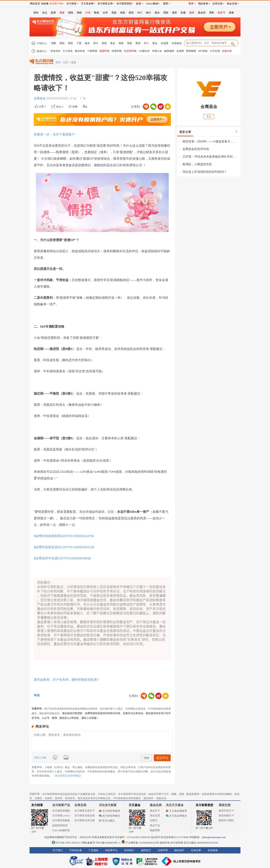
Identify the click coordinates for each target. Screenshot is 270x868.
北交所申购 (130, 51)
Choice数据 (152, 4)
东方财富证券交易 (85, 820)
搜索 (231, 13)
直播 (183, 13)
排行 (96, 43)
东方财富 (37, 805)
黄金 (155, 43)
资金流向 (55, 51)
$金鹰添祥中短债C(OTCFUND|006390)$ (62, 558)
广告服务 (93, 850)
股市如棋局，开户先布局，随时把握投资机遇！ (67, 680)
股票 (53, 13)
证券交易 (217, 4)
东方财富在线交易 (85, 816)
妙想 (139, 4)
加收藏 (45, 4)
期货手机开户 (226, 811)
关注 (209, 117)
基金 (157, 13)
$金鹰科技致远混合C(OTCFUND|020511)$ (64, 547)
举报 (37, 695)
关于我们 (58, 850)
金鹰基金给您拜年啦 (196, 149)
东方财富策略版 (61, 820)
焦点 (45, 13)
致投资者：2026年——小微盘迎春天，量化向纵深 (210, 141)
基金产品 (155, 825)
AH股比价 (144, 51)
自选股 (165, 43)
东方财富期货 (204, 805)
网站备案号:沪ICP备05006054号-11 (102, 843)
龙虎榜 (180, 51)
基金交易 (155, 816)
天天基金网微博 (176, 811)
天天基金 (135, 805)
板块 (87, 43)
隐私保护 (179, 850)
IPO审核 (203, 51)
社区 (66, 62)
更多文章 (185, 132)
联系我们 (129, 850)
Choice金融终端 (61, 830)
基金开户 (155, 811)
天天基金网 (87, 4)
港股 (123, 13)
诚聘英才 (146, 850)
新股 (62, 13)
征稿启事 (196, 850)
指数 (54, 43)
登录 (37, 758)
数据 (97, 13)
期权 (79, 13)
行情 (88, 13)
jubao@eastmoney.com (214, 837)
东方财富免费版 (61, 811)
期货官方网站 (226, 820)
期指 (71, 13)
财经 (36, 13)
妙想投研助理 (60, 825)
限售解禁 (191, 51)
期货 (131, 13)
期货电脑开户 (226, 816)
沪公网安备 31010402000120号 (140, 843)
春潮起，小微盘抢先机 (197, 164)
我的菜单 (203, 4)
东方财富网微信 (109, 816)
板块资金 (80, 51)
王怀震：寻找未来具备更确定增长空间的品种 (210, 157)
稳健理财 (155, 830)
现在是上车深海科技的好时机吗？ (205, 172)
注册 (43, 758)
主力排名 (68, 51)
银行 (148, 13)
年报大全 (157, 51)
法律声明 (163, 850)
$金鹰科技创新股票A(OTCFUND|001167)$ (64, 536)
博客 (212, 13)
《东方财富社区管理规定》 (68, 776)
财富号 (221, 13)
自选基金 (177, 43)
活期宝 (154, 820)
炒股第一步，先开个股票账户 (54, 134)
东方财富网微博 (109, 811)
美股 (114, 13)
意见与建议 (107, 821)
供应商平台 (111, 850)
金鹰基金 (40, 98)
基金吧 (202, 13)
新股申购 (104, 51)
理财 (166, 13)
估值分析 (227, 51)
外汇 (140, 13)
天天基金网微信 (176, 816)
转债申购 (117, 51)
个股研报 (92, 51)
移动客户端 (56, 4)
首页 (58, 62)
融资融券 (169, 51)
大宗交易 (215, 51)
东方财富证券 (105, 4)
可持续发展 (76, 850)
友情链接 (213, 850)
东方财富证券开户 (85, 811)
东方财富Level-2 (61, 816)
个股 (79, 43)
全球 (105, 13)
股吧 (192, 13)
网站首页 (35, 4)
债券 (174, 13)
